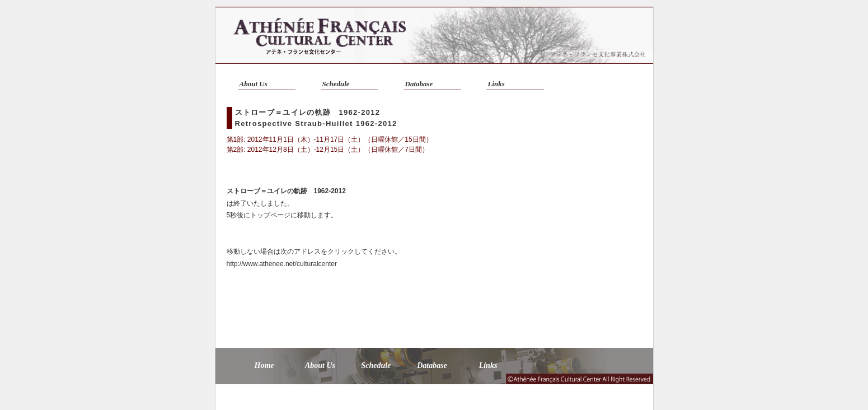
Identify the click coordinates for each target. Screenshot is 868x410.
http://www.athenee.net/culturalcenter (282, 264)
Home (264, 365)
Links (496, 84)
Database (419, 84)
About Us (254, 84)
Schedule (336, 84)
